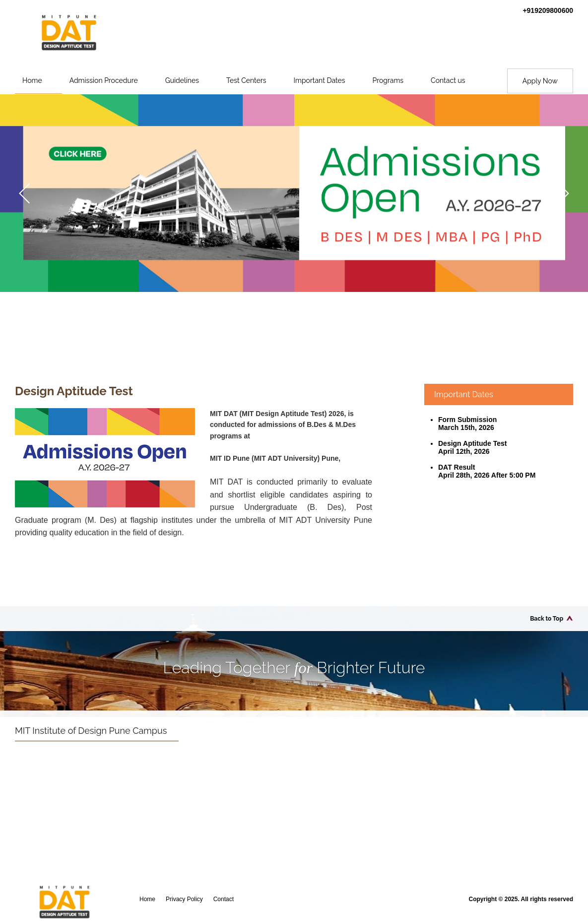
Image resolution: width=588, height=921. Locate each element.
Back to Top (547, 619)
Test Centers (246, 80)
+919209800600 (548, 10)
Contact (224, 899)
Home (32, 80)
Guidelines (182, 80)
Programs (388, 80)
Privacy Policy (184, 899)
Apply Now (540, 81)
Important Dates (320, 80)
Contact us (448, 80)
